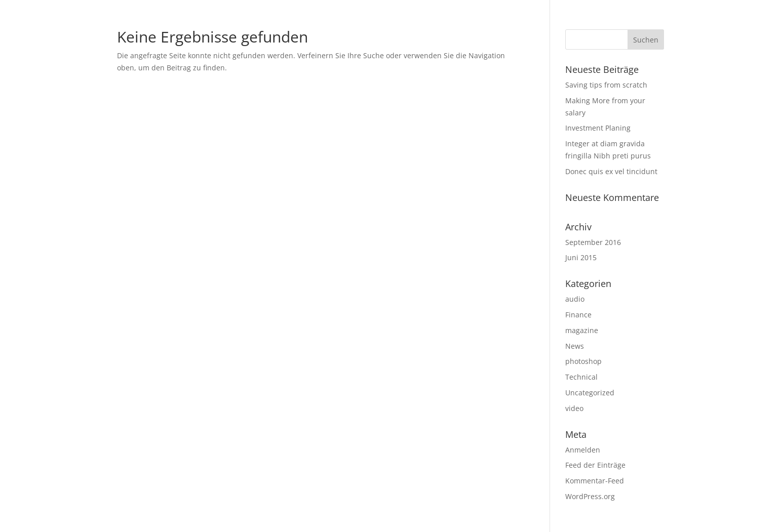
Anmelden (583, 450)
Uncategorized (590, 393)
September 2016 (593, 242)
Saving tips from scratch (606, 85)
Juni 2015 (581, 257)
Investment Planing (598, 128)
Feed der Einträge (595, 465)
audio (575, 299)
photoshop (583, 361)
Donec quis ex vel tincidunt (611, 171)
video (574, 408)
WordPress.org (590, 496)
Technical (581, 377)
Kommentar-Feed (595, 481)
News (575, 346)
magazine (582, 330)
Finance (578, 315)
